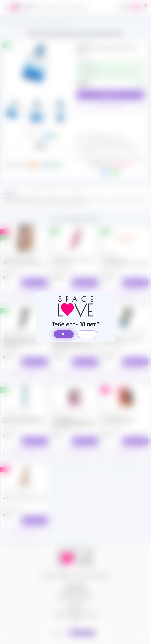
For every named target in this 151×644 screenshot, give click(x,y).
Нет (87, 334)
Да (64, 334)
